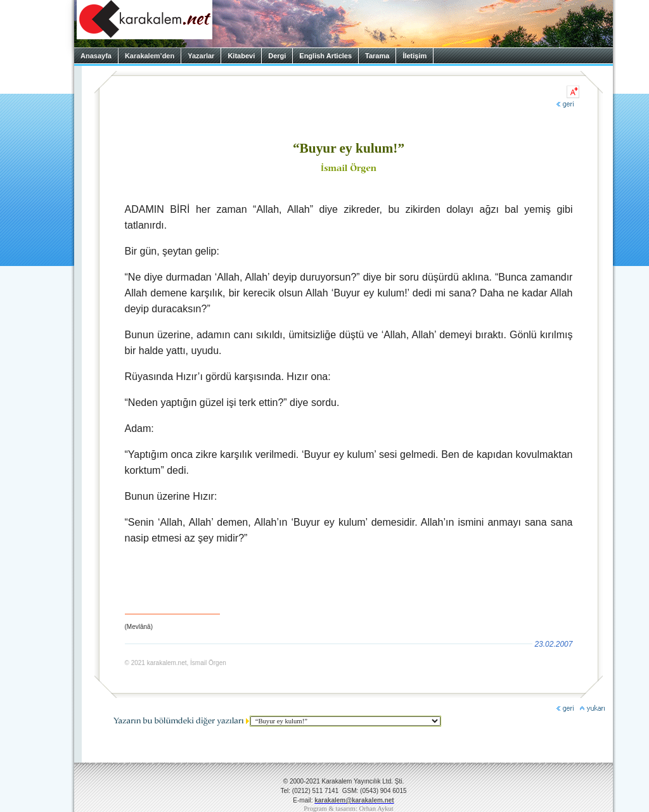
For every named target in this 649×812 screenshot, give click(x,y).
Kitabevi (241, 56)
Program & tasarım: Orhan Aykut (349, 809)
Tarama (377, 56)
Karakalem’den (150, 56)
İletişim (414, 56)
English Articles (325, 56)
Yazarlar (201, 56)
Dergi (277, 56)
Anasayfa (96, 56)
